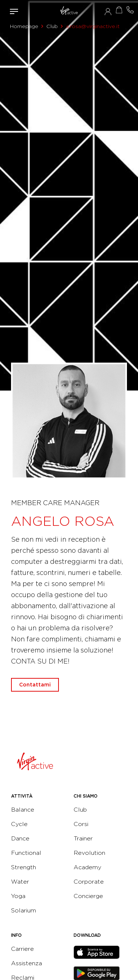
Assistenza (26, 963)
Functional (26, 853)
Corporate (89, 882)
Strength (24, 867)
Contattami (130, 10)
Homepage (24, 26)
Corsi (81, 824)
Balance (23, 810)
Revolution (89, 853)
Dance (20, 838)
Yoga (18, 896)
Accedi (108, 11)
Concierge (88, 896)
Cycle (19, 824)
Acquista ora (119, 10)
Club (52, 26)
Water (20, 882)
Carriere (22, 949)
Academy (87, 867)
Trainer (83, 838)
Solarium (24, 910)
